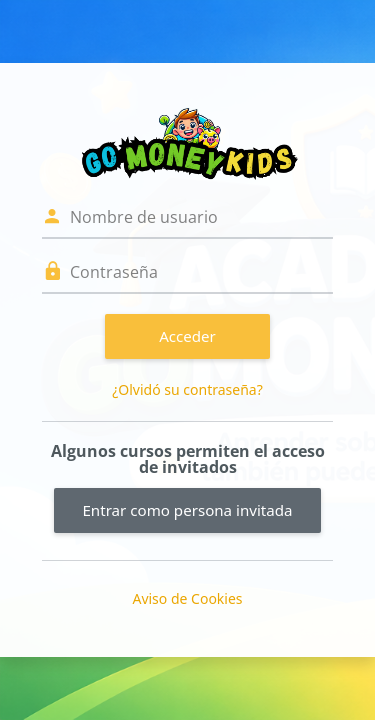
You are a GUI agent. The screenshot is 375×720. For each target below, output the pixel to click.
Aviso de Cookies (187, 598)
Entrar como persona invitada (187, 510)
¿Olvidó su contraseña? (187, 389)
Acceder (187, 336)
